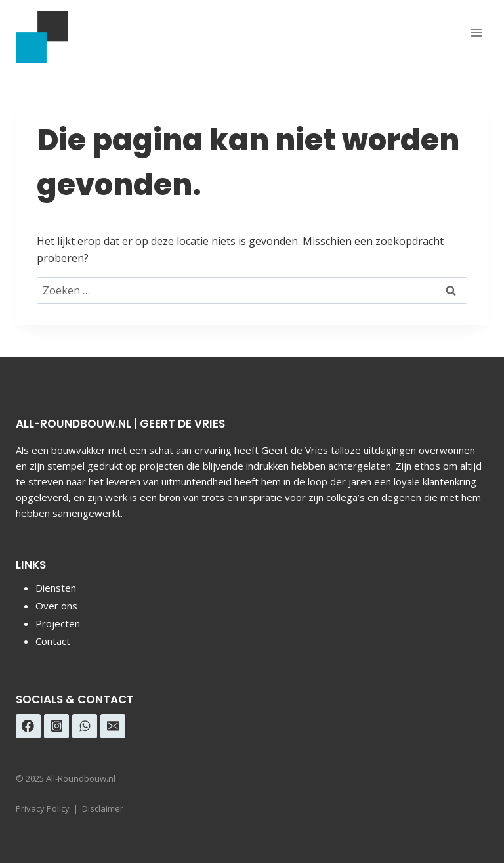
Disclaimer (103, 808)
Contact (53, 641)
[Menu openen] (476, 33)
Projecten (58, 623)
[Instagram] (56, 726)
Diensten (56, 588)
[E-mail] (113, 726)
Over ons (56, 606)
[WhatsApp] (85, 726)
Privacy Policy (43, 808)
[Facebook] (28, 726)
